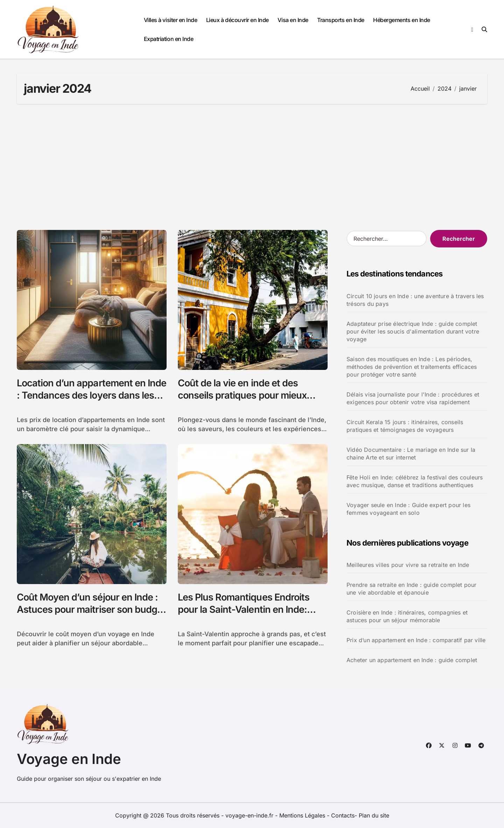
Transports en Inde (341, 20)
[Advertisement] (252, 167)
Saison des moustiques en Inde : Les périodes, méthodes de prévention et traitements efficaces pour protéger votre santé (412, 367)
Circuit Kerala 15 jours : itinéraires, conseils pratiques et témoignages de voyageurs (405, 426)
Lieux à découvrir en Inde (237, 20)
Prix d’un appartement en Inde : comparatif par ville (416, 640)
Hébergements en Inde (401, 20)
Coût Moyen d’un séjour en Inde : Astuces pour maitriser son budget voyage (91, 609)
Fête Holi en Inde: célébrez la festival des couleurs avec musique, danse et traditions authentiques (415, 481)
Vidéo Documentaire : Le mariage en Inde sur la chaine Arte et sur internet (411, 454)
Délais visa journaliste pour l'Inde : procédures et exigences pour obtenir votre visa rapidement (413, 398)
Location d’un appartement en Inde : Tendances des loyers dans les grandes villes (92, 395)
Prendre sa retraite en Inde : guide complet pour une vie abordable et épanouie (412, 589)
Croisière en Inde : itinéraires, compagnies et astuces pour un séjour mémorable (407, 616)
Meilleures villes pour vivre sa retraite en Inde (408, 565)
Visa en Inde (293, 20)
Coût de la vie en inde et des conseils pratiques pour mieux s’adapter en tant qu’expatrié (242, 395)
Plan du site (374, 815)
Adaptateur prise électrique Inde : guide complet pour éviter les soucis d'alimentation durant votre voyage (413, 331)
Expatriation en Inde (169, 39)
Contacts (343, 815)
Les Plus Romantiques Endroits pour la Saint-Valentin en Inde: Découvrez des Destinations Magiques (244, 616)
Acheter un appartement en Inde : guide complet (412, 660)
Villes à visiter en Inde (170, 20)
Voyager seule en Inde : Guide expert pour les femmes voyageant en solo (408, 509)
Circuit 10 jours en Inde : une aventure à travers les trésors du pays (415, 300)
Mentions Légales (303, 815)
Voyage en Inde (69, 759)
